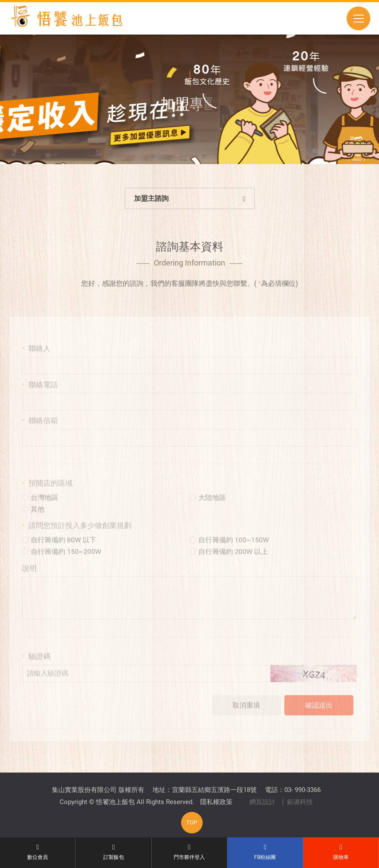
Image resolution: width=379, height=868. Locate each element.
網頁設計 (262, 802)
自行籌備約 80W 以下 (59, 548)
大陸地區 (208, 506)
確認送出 (319, 714)
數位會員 (38, 852)
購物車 (341, 852)
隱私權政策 (216, 802)
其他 (33, 518)
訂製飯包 (113, 852)
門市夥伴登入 (189, 852)
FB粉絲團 (265, 852)
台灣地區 (40, 506)
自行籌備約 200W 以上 (229, 560)
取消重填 (246, 714)
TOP (192, 822)
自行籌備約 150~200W (62, 560)
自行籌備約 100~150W (229, 548)
